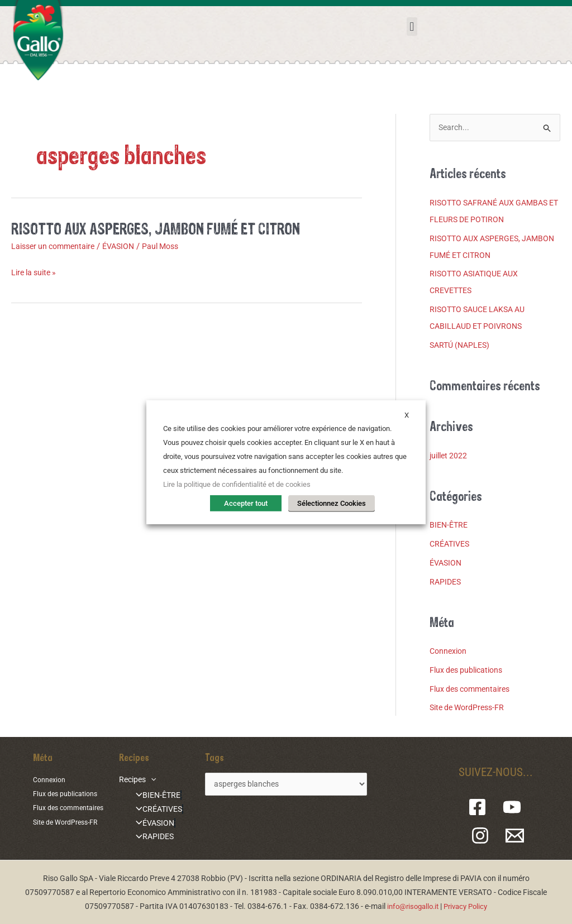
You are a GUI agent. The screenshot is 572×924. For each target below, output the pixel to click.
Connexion (449, 652)
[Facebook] (482, 808)
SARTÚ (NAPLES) (462, 346)
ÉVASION (127, 246)
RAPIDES (446, 582)
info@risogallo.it (411, 906)
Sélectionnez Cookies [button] (332, 504)
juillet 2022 (450, 456)
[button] (412, 27)
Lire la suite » (36, 273)
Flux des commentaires (473, 690)
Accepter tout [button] (250, 504)
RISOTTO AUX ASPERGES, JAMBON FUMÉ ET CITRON (166, 228)
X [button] (407, 416)
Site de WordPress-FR (470, 708)
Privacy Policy (468, 906)
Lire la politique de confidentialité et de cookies (237, 485)
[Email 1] (514, 837)
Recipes (134, 780)
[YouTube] (513, 808)
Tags (207, 758)
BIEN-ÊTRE (450, 526)
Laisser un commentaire (56, 246)
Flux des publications (469, 671)
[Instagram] (483, 837)
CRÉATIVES (451, 544)
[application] (147, 780)
